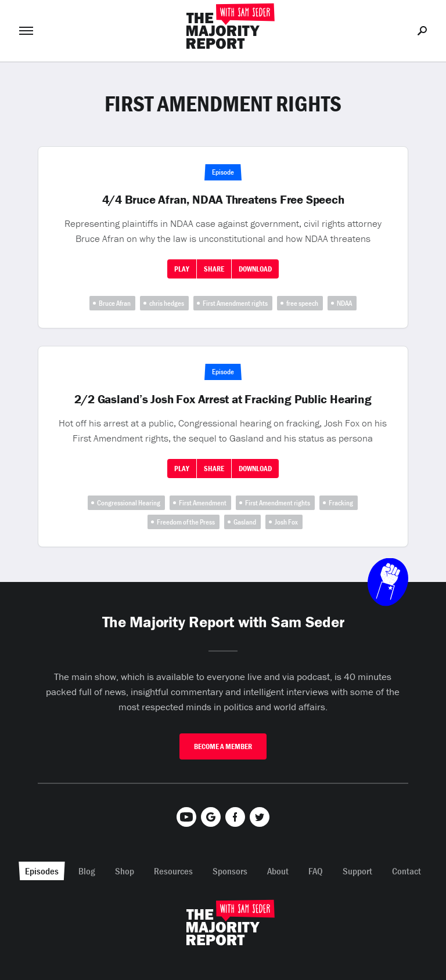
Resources (173, 871)
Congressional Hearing (129, 503)
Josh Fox (286, 522)
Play (182, 269)
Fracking (341, 503)
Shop (125, 871)
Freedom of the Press (186, 522)
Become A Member (223, 746)
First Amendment (203, 503)
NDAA (344, 303)
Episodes (42, 871)
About (278, 871)
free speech (302, 303)
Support (357, 871)
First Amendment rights (235, 303)
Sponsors (230, 871)
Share (214, 269)
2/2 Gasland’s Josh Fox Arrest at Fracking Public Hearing (223, 399)
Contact (407, 871)
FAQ (316, 871)
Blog (87, 871)
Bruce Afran (115, 303)
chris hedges (167, 303)
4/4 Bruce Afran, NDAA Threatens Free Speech (223, 200)
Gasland (245, 522)
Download (255, 269)
